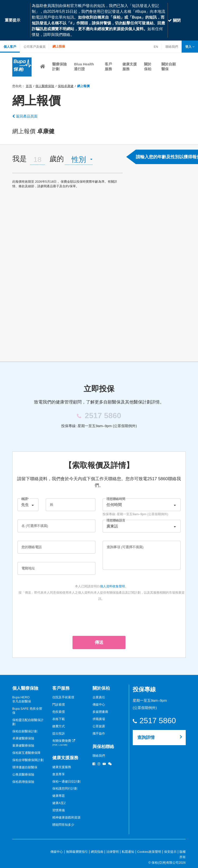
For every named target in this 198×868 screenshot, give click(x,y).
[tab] (67, 159)
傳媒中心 (99, 705)
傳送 (99, 642)
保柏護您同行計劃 (65, 788)
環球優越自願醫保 (25, 767)
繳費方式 (59, 726)
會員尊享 (59, 774)
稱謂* (25, 499)
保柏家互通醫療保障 (26, 753)
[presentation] (99, 618)
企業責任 (99, 697)
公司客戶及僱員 (35, 47)
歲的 (57, 159)
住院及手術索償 (63, 697)
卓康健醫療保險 (23, 738)
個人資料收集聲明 (112, 586)
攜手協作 (99, 733)
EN (156, 47)
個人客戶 (10, 47)
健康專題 (59, 796)
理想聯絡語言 (116, 520)
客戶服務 (61, 688)
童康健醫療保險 (23, 746)
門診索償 (59, 705)
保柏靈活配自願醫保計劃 (28, 722)
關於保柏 (101, 688)
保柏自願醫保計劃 (25, 731)
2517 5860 (158, 721)
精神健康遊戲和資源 (66, 817)
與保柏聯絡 (103, 747)
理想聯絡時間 (116, 499)
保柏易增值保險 (23, 782)
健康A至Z (59, 803)
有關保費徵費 (64, 743)
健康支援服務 (65, 758)
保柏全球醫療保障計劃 (28, 760)
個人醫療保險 (45, 86)
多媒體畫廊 (100, 712)
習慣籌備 (59, 810)
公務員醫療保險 (23, 774)
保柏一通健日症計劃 (66, 781)
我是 (20, 159)
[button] (190, 47)
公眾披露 (99, 726)
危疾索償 (59, 712)
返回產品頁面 (25, 116)
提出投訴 (59, 733)
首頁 (29, 86)
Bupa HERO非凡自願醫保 (22, 699)
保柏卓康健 (66, 86)
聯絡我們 (172, 47)
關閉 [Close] (174, 20)
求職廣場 (99, 719)
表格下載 (59, 719)
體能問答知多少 (63, 825)
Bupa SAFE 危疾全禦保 (27, 711)
